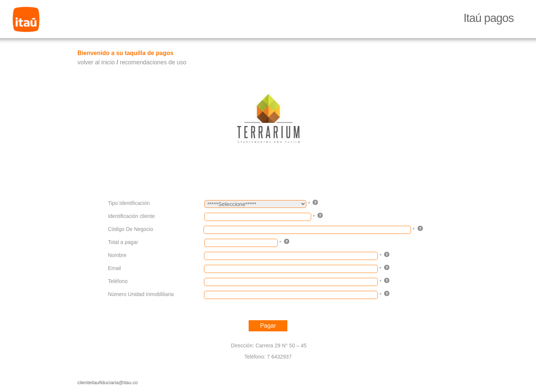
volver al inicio (96, 62)
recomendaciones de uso (153, 62)
